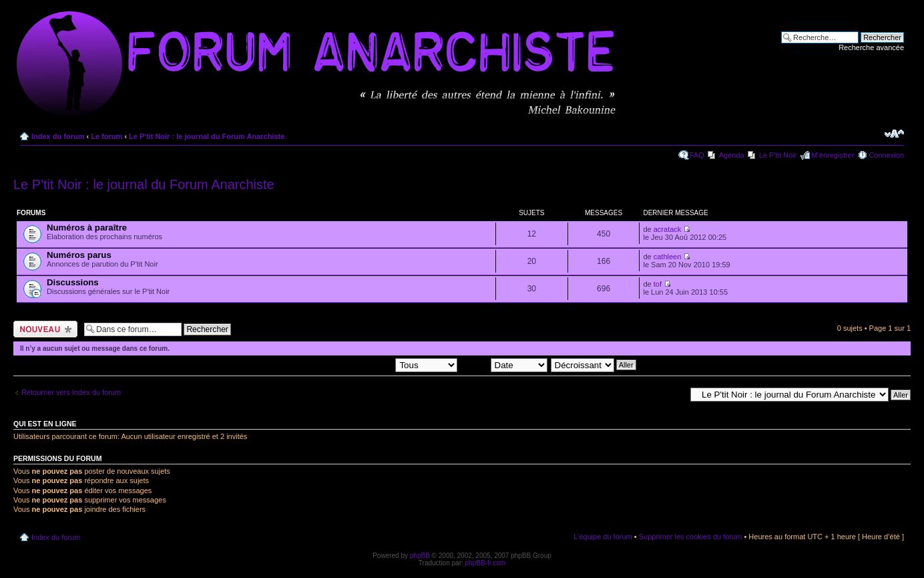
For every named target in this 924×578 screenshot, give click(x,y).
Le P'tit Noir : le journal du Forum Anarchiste (207, 136)
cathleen (668, 257)
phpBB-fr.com (486, 563)
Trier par (504, 364)
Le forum (106, 136)
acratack (668, 229)
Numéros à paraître (87, 228)
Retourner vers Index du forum (71, 392)
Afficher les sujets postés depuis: (372, 364)
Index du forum (58, 136)
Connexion (886, 155)
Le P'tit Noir (778, 155)
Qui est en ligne (45, 424)
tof (658, 284)
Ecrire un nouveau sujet (45, 329)
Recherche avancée (871, 47)
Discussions (73, 282)
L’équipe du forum (603, 537)
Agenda (732, 155)
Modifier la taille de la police (894, 134)
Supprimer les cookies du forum (691, 537)
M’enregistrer (833, 155)
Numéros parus (79, 255)
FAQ (697, 155)
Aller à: (674, 394)
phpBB (420, 556)
